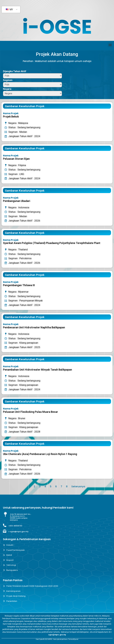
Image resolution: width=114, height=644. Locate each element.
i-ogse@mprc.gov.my (18, 532)
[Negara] (32, 93)
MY (9, 10)
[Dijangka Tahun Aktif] (32, 76)
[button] (110, 45)
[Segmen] (32, 85)
